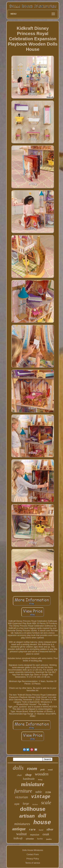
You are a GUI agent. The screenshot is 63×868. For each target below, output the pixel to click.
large (26, 804)
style (17, 804)
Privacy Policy (33, 859)
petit (42, 770)
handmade (29, 779)
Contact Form (33, 854)
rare (32, 830)
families (49, 839)
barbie (40, 839)
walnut (22, 834)
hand (41, 830)
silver (50, 829)
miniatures (22, 824)
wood (50, 770)
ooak (46, 834)
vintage (41, 797)
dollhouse (33, 809)
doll (42, 816)
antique (19, 829)
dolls (18, 768)
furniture (23, 791)
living (40, 779)
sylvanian (30, 839)
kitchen (35, 804)
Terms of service (33, 863)
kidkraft (18, 838)
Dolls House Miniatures (33, 850)
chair (19, 775)
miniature (33, 784)
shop (28, 775)
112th (48, 792)
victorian (22, 797)
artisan (27, 816)
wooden (42, 774)
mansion (35, 835)
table (39, 792)
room (32, 769)
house (42, 823)
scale (46, 803)
